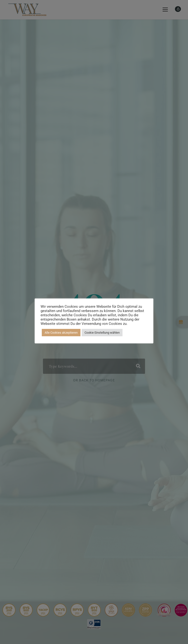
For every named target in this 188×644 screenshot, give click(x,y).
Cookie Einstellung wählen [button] (102, 333)
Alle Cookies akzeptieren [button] (61, 333)
